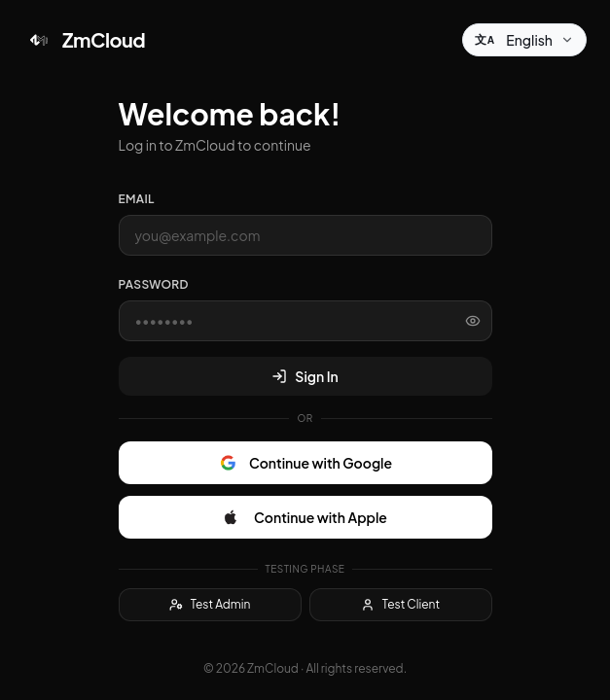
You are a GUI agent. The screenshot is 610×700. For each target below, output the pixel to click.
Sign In (305, 376)
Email (137, 199)
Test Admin (210, 604)
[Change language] (524, 40)
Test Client (400, 604)
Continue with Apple (305, 517)
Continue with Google (305, 463)
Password (154, 284)
